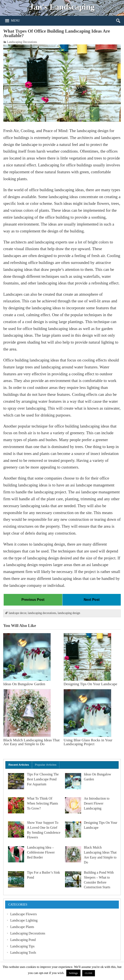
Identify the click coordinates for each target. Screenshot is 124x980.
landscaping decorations (42, 613)
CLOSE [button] (89, 973)
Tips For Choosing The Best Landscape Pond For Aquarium (43, 779)
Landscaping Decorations (22, 42)
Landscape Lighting (24, 920)
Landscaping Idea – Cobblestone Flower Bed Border (41, 852)
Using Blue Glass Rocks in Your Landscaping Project (88, 742)
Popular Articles (46, 765)
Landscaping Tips (22, 946)
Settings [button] (73, 973)
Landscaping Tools (23, 952)
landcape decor (17, 613)
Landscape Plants (22, 927)
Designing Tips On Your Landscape (91, 684)
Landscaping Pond (23, 940)
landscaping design (69, 613)
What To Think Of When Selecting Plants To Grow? (42, 803)
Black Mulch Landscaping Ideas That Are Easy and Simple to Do (31, 742)
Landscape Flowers (23, 914)
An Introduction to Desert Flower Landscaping (97, 803)
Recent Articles (19, 765)
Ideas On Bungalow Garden (24, 684)
